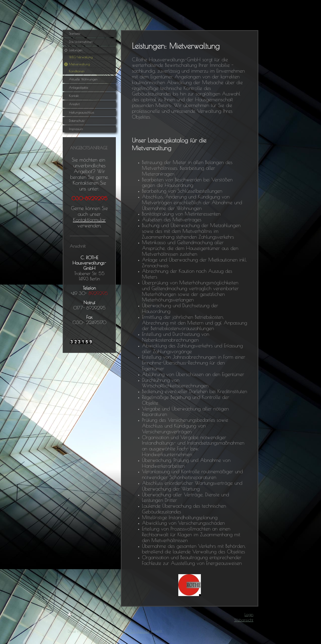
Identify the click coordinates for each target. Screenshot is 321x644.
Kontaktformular (89, 220)
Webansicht (244, 620)
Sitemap (105, 614)
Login (249, 614)
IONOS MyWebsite (133, 631)
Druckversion (82, 614)
